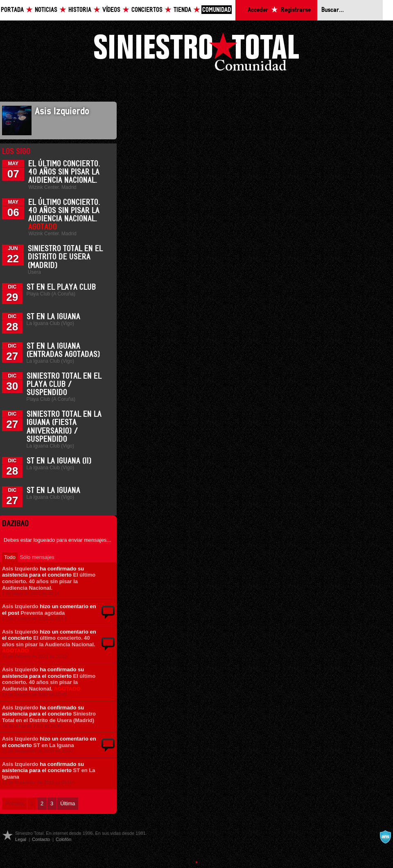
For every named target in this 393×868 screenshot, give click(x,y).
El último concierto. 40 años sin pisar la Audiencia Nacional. (64, 172)
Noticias (46, 10)
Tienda (182, 10)
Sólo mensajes (37, 557)
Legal (21, 839)
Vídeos (111, 10)
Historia (80, 10)
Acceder (258, 10)
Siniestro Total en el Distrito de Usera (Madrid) (65, 257)
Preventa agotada (43, 613)
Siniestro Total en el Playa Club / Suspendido (64, 384)
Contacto (41, 839)
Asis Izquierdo (20, 569)
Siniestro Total (196, 54)
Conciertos (147, 10)
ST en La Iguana (53, 317)
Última (68, 803)
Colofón (63, 839)
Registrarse (296, 10)
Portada (12, 10)
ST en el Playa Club (61, 287)
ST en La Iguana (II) (59, 461)
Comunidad (217, 10)
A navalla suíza (385, 837)
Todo (10, 557)
